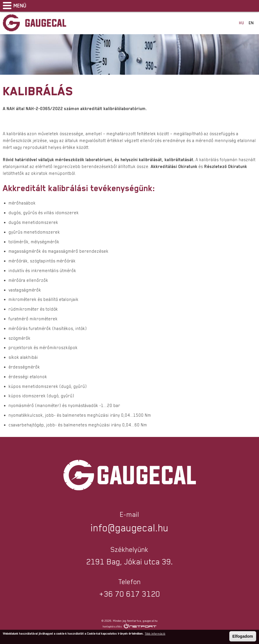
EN (251, 23)
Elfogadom (243, 636)
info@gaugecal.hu (252, 6)
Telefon (238, 6)
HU (242, 23)
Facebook (224, 6)
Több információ (155, 633)
